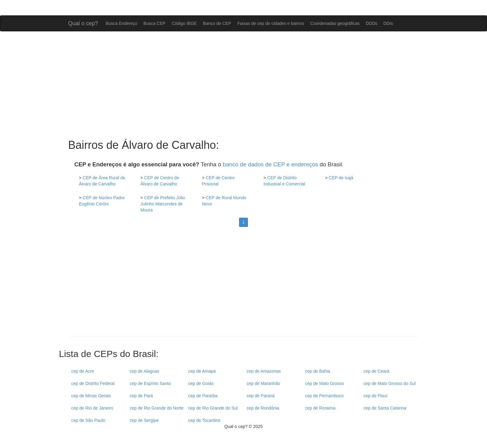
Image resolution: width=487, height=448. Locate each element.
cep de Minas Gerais (91, 396)
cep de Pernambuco (324, 396)
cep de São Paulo (88, 420)
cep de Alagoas (145, 371)
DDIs (388, 23)
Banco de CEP (217, 23)
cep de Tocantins (204, 420)
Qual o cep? (83, 23)
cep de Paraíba (203, 396)
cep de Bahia (318, 371)
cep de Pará (142, 396)
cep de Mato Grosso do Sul (390, 383)
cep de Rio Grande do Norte (157, 408)
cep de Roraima (320, 408)
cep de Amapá (202, 371)
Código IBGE (184, 23)
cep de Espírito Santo (150, 383)
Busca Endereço (122, 23)
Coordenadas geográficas (335, 23)
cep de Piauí (376, 396)
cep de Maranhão (263, 383)
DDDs (371, 23)
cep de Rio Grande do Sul (213, 408)
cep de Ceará (377, 371)
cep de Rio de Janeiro (92, 408)
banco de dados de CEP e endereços (270, 164)
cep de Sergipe (144, 420)
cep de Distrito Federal (93, 383)
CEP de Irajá (341, 178)
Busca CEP (154, 23)
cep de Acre (83, 371)
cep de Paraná (261, 396)
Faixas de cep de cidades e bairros (271, 23)
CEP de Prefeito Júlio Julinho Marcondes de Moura (163, 204)
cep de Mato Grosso (325, 383)
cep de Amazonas (264, 371)
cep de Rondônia (263, 408)
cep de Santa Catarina (385, 408)
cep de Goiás (201, 383)
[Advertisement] (244, 85)
